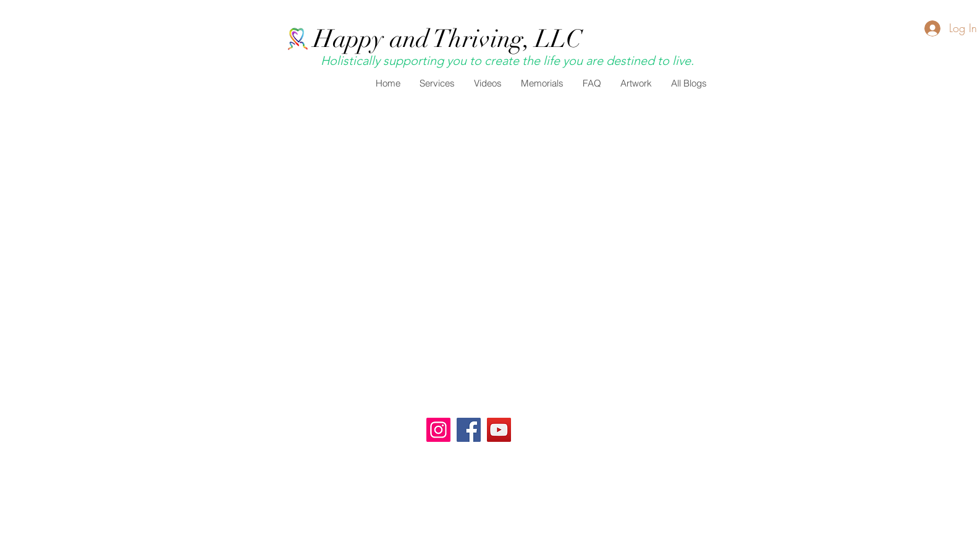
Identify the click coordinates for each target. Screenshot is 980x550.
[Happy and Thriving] (438, 430)
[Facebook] (469, 430)
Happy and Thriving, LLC (448, 39)
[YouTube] (499, 430)
